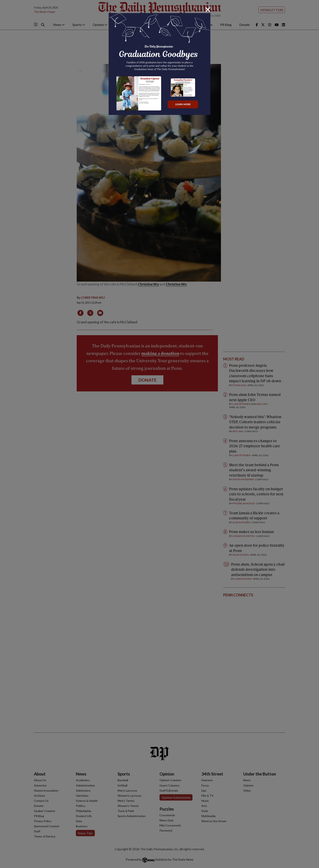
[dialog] (159, 434)
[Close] (208, 10)
